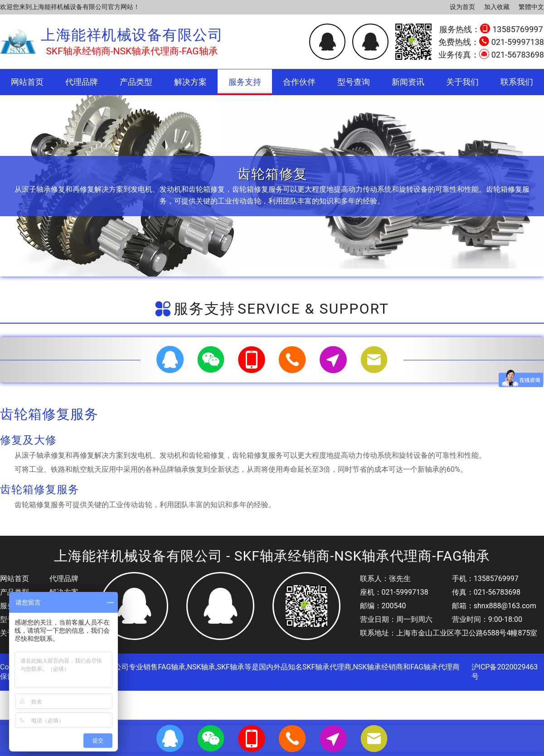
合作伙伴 (299, 82)
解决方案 (190, 82)
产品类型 (136, 82)
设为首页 (462, 7)
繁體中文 (531, 7)
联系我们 (517, 82)
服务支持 (245, 82)
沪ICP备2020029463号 (505, 672)
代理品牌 (82, 82)
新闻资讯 (408, 82)
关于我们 (462, 82)
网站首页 (27, 82)
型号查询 (354, 82)
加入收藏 (497, 7)
